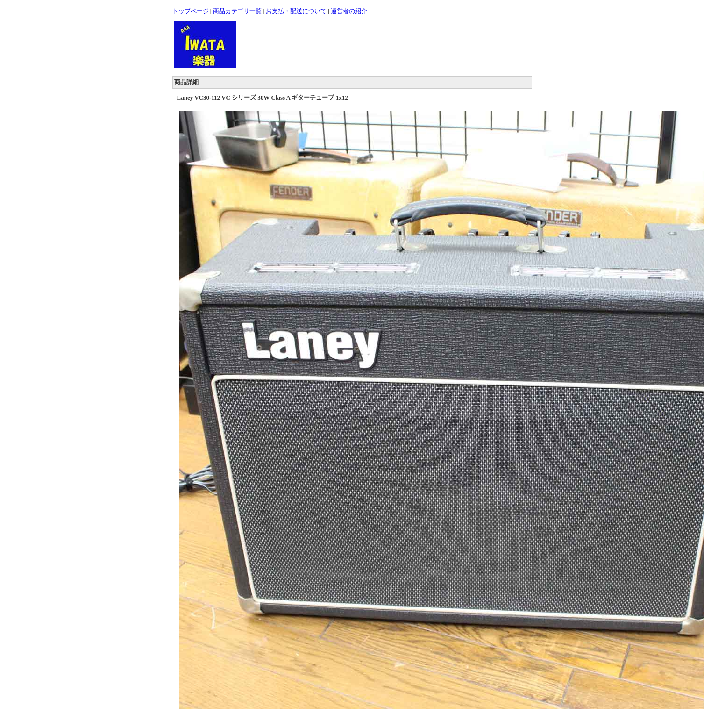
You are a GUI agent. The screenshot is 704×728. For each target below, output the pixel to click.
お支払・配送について (296, 11)
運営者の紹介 (349, 11)
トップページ (191, 11)
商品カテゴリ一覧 (237, 11)
